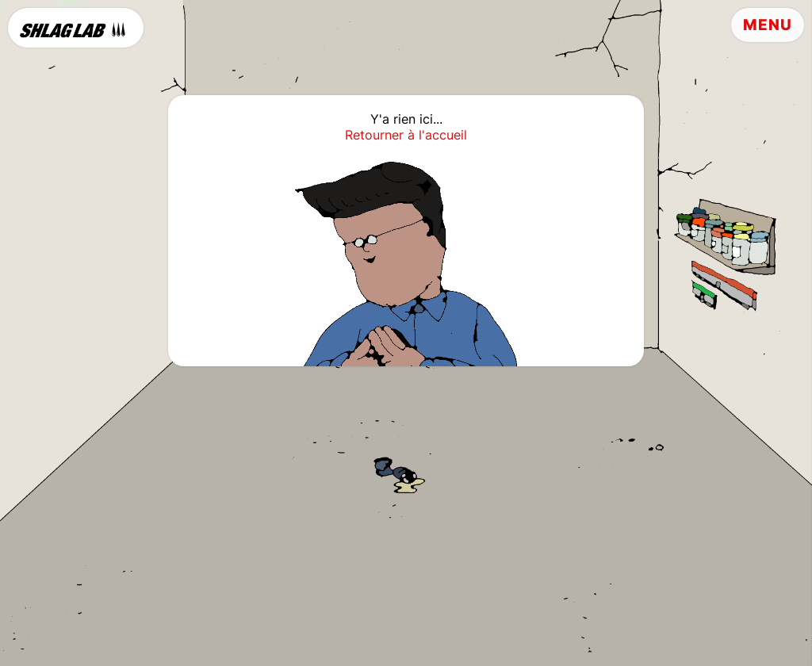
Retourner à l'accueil (406, 135)
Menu (768, 25)
